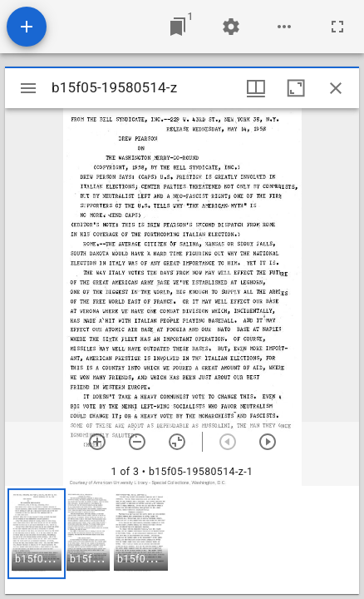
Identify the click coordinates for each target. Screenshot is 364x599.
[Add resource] (27, 27)
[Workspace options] (284, 27)
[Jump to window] (178, 27)
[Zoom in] (97, 442)
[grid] (182, 540)
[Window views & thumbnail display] (256, 88)
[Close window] (336, 88)
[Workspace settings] (231, 27)
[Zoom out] (137, 442)
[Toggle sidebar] (28, 88)
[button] (37, 534)
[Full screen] (337, 27)
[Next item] (268, 442)
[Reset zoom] (177, 442)
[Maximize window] (296, 88)
